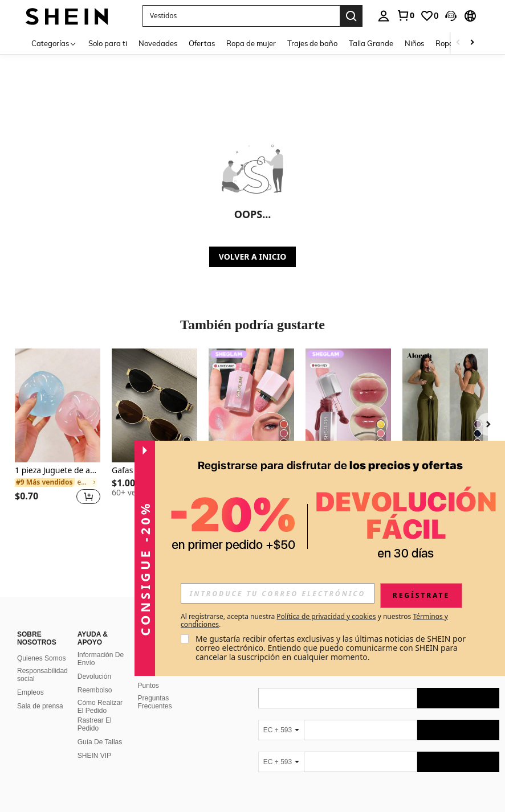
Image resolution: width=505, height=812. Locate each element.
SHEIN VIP (94, 756)
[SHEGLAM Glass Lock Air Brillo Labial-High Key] (348, 405)
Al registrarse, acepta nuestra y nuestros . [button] (314, 621)
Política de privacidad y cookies (326, 616)
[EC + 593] (281, 730)
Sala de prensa (40, 706)
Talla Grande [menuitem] (371, 43)
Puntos (148, 686)
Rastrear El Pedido (95, 724)
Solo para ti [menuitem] (108, 43)
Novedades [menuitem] (158, 43)
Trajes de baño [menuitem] (312, 43)
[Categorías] (54, 43)
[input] (278, 593)
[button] (451, 16)
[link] (405, 15)
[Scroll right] (472, 43)
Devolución (94, 676)
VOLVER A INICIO (252, 257)
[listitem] (58, 433)
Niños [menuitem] (414, 43)
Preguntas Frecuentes (155, 702)
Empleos (30, 692)
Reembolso (95, 690)
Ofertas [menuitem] (202, 43)
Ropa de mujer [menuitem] (251, 43)
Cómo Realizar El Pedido (100, 707)
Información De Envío (101, 659)
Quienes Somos (41, 658)
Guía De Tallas (100, 742)
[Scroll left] (458, 43)
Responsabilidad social (42, 675)
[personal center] (384, 16)
